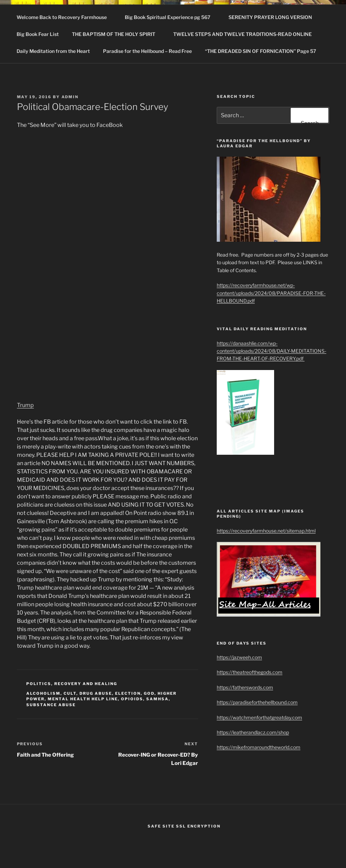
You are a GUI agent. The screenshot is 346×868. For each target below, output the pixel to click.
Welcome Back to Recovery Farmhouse (65, 17)
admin (70, 97)
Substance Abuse (51, 705)
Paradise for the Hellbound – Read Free (147, 51)
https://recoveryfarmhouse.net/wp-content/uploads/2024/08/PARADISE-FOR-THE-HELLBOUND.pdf (271, 293)
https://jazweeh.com (239, 657)
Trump (25, 405)
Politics (39, 684)
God (149, 693)
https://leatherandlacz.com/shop (253, 732)
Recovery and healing (86, 684)
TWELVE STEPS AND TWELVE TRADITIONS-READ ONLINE (246, 34)
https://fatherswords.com (245, 687)
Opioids (132, 699)
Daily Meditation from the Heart (53, 51)
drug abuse (96, 693)
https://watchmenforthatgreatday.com (259, 717)
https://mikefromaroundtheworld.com (259, 747)
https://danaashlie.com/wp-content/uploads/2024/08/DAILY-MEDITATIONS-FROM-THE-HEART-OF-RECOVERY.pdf (272, 351)
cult (70, 693)
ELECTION (128, 693)
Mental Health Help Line (83, 699)
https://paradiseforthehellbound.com (257, 702)
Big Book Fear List (38, 34)
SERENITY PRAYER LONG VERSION (270, 17)
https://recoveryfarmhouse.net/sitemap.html (266, 531)
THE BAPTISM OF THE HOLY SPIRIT (117, 34)
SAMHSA (157, 699)
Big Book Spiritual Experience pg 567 (171, 17)
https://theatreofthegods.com (250, 672)
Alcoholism (43, 693)
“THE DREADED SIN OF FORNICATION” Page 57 (261, 51)
